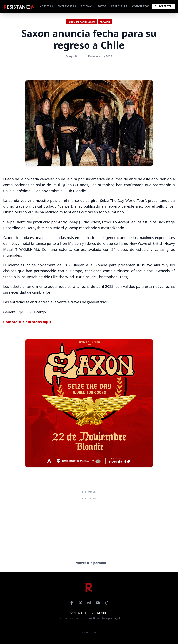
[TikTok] (107, 603)
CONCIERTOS (141, 6)
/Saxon (105, 22)
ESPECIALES (119, 6)
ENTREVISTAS (67, 6)
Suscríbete (163, 6)
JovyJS (116, 618)
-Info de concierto (82, 22)
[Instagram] (89, 603)
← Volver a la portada (89, 563)
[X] (80, 603)
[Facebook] (72, 603)
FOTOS (102, 6)
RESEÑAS (87, 6)
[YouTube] (98, 603)
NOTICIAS (46, 6)
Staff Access (89, 632)
